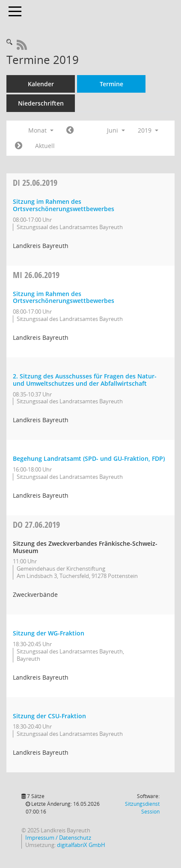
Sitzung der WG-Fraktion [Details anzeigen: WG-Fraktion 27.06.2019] (49, 633)
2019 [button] (148, 130)
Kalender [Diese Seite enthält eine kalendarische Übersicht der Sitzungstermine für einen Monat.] (41, 84)
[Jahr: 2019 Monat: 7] (19, 146)
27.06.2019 (36, 525)
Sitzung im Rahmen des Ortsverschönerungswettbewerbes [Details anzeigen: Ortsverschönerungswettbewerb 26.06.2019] (64, 297)
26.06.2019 (36, 275)
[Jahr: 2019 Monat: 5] (70, 130)
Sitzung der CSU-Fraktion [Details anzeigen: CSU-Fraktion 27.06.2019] (49, 716)
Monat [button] (41, 130)
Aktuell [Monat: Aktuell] (45, 146)
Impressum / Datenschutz (58, 838)
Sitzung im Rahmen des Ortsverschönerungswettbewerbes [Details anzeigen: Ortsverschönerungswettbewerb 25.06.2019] (64, 205)
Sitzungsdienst (142, 808)
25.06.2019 (35, 183)
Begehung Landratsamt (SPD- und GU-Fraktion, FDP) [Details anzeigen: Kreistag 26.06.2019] (89, 458)
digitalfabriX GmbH (81, 845)
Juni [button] (116, 130)
